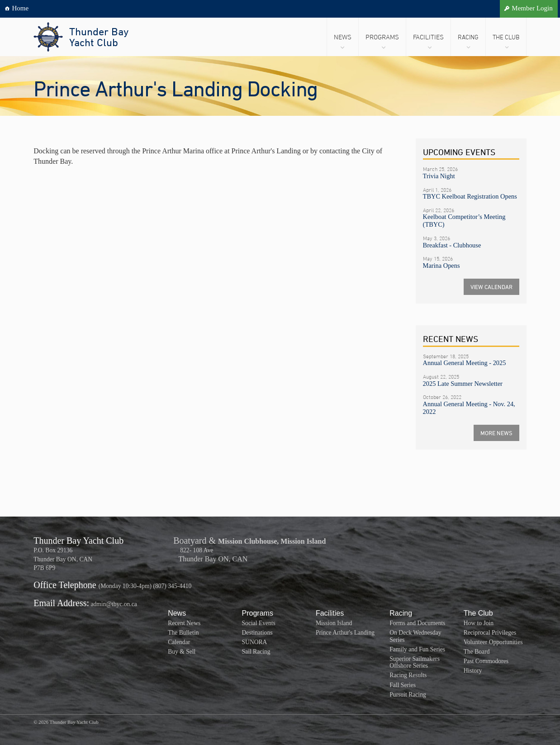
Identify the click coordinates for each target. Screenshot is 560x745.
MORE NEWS (496, 433)
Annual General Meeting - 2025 (465, 363)
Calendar (179, 642)
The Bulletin (183, 633)
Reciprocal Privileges (490, 633)
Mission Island (334, 623)
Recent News (184, 623)
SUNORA (255, 642)
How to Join (479, 623)
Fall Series (403, 685)
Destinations (257, 633)
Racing (468, 37)
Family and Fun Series (417, 649)
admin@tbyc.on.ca (114, 604)
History (473, 671)
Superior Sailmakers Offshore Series (415, 662)
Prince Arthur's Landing (345, 633)
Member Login (532, 8)
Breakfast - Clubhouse (452, 245)
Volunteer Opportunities (493, 642)
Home (21, 8)
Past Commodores (486, 661)
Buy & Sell (182, 652)
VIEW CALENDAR (491, 287)
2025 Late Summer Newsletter (463, 384)
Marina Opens (441, 266)
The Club (506, 37)
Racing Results (408, 675)
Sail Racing (256, 652)
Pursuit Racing (408, 695)
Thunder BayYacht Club (99, 37)
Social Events (259, 623)
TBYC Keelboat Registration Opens (470, 196)
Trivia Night (439, 176)
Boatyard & (195, 541)
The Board (477, 652)
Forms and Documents (417, 623)
